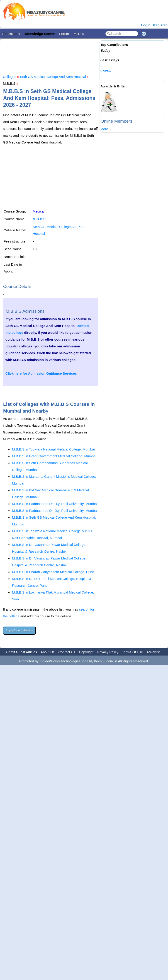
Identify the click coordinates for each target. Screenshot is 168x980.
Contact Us (67, 652)
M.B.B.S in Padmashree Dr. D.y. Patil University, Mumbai (55, 504)
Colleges (10, 77)
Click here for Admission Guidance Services (41, 373)
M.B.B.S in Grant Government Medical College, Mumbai (54, 456)
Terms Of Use (133, 652)
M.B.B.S (39, 219)
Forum (64, 34)
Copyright (86, 652)
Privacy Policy (108, 652)
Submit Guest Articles (21, 652)
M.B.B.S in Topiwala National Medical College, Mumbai (53, 449)
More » (79, 34)
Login (146, 25)
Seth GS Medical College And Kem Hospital (53, 77)
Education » (11, 34)
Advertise (154, 652)
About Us (48, 652)
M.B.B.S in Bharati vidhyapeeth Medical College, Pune (53, 572)
